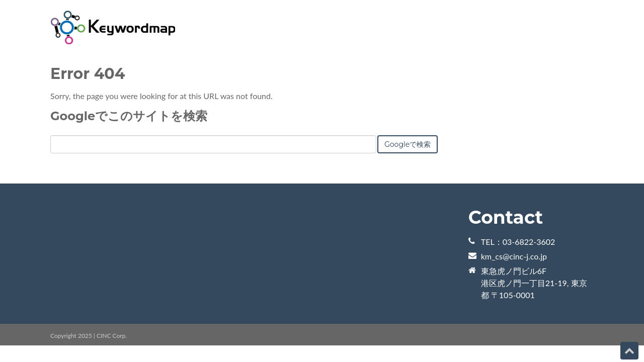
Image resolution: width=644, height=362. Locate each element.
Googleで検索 (408, 144)
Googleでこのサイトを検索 (129, 116)
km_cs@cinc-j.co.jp (514, 256)
